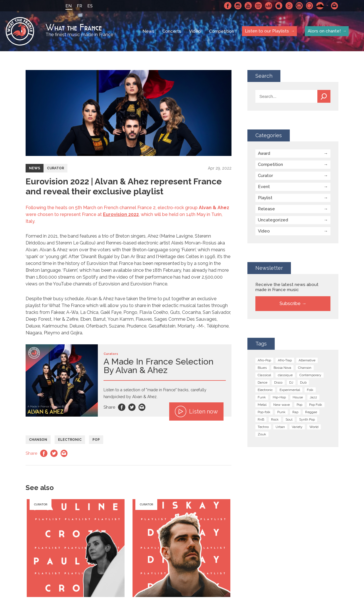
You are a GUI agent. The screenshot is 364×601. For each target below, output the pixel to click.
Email (142, 407)
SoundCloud (320, 6)
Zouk (262, 434)
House (298, 397)
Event (264, 187)
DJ (291, 382)
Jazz (313, 397)
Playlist (265, 198)
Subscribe (290, 303)
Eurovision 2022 (121, 214)
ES (90, 6)
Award (264, 153)
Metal (262, 405)
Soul (289, 419)
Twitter (132, 407)
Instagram (238, 6)
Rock (275, 419)
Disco (278, 382)
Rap (295, 412)
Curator (55, 168)
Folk (310, 390)
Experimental (290, 390)
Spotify (258, 6)
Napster (299, 6)
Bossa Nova (282, 368)
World (314, 427)
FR (79, 6)
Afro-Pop (264, 360)
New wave (282, 405)
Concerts (172, 31)
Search (324, 96)
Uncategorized (273, 220)
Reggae (311, 412)
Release (266, 209)
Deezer (269, 6)
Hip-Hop (279, 397)
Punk (281, 412)
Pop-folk (264, 412)
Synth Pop (307, 419)
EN (69, 6)
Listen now (196, 411)
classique (285, 375)
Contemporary (310, 375)
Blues (262, 368)
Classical (264, 375)
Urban (280, 427)
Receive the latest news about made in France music (287, 287)
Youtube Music (289, 6)
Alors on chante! (324, 31)
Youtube (248, 6)
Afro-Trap (285, 360)
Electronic (70, 440)
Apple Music (279, 6)
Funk (262, 397)
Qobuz (310, 6)
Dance (262, 382)
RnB (261, 419)
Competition (222, 31)
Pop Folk (316, 405)
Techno (263, 427)
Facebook (228, 6)
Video (195, 31)
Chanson (38, 440)
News (148, 31)
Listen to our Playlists (267, 31)
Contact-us (335, 6)
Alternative (307, 360)
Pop (96, 440)
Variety (297, 427)
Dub (303, 382)
